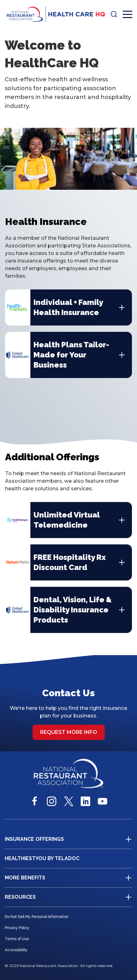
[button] (114, 14)
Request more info (69, 732)
